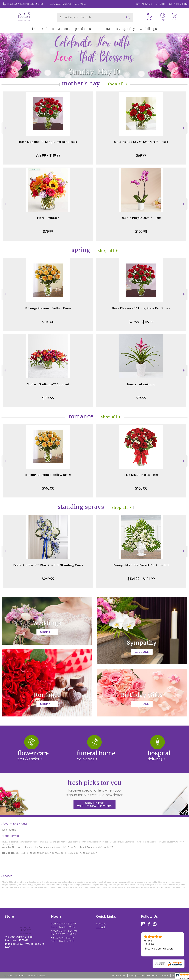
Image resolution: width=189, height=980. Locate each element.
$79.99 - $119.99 (48, 155)
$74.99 (141, 398)
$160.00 (141, 488)
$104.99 (48, 398)
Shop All (116, 84)
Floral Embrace (48, 218)
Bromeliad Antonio (141, 384)
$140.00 (48, 322)
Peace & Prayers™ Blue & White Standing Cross (48, 565)
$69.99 (141, 155)
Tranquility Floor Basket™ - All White (141, 565)
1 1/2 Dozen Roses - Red (141, 475)
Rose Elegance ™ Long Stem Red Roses (48, 142)
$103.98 (141, 231)
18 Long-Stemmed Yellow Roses (48, 308)
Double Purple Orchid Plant (141, 218)
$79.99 (48, 231)
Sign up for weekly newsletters (94, 805)
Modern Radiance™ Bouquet (48, 384)
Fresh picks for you (94, 788)
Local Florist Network (158, 975)
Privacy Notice (136, 975)
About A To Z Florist (14, 823)
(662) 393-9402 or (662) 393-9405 (25, 4)
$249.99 (48, 579)
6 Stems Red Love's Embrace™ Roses (141, 142)
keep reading (9, 830)
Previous (5, 128)
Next (184, 128)
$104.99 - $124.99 (141, 579)
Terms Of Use (119, 975)
